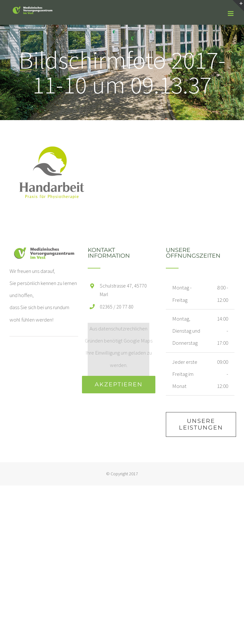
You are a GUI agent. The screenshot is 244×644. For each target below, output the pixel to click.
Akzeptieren (119, 384)
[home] (44, 253)
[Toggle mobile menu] (231, 14)
